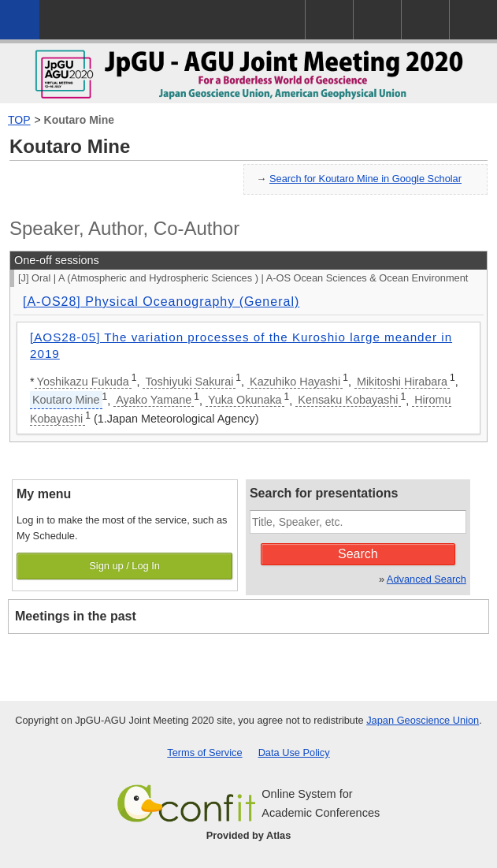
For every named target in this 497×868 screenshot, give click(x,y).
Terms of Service (204, 753)
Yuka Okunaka (245, 400)
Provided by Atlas (249, 835)
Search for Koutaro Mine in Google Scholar (365, 179)
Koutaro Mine (79, 120)
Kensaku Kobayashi (348, 400)
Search (358, 554)
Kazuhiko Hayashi (295, 382)
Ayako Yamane (154, 400)
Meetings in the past (76, 616)
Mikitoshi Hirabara (402, 382)
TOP (19, 120)
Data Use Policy (294, 753)
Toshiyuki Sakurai (189, 382)
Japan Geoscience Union (423, 720)
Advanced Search (427, 579)
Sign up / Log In (124, 566)
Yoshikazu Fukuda (83, 382)
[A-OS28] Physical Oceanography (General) (161, 302)
